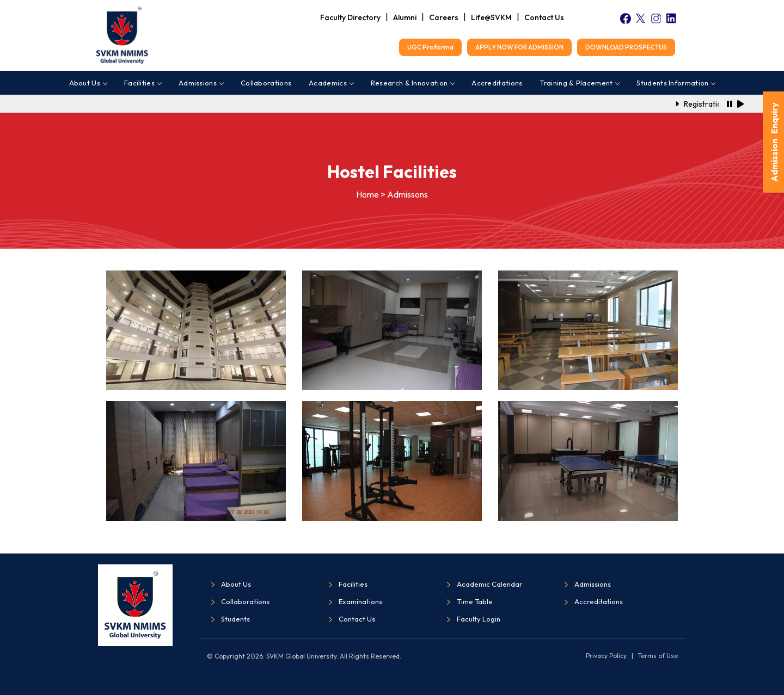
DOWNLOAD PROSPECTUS (626, 47)
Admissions (201, 83)
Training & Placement (579, 83)
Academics (331, 83)
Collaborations (266, 83)
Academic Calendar (489, 584)
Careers (444, 17)
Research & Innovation (412, 83)
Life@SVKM (491, 17)
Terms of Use (658, 656)
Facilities (143, 83)
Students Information (676, 83)
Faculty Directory (350, 17)
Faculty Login (479, 619)
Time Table (475, 601)
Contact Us (544, 17)
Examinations (360, 601)
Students (235, 619)
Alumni (405, 17)
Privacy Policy (606, 656)
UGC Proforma (430, 47)
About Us (88, 83)
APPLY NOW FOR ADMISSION (519, 47)
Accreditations (497, 83)
